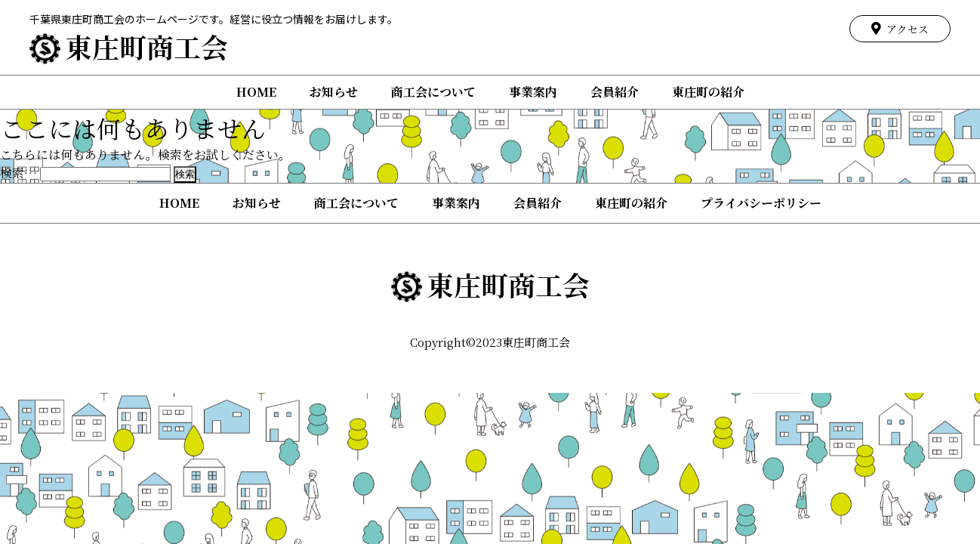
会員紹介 (615, 92)
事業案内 (533, 92)
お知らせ (334, 92)
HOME (256, 92)
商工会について (433, 92)
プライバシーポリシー (761, 203)
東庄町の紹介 (708, 92)
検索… (18, 173)
